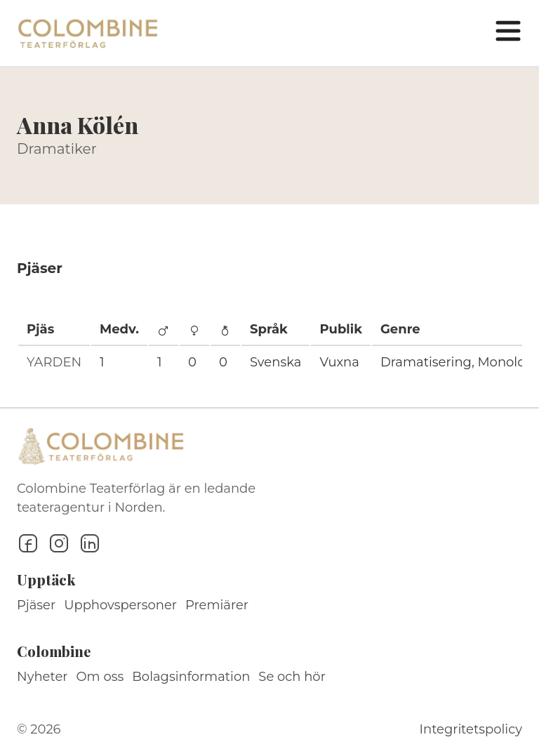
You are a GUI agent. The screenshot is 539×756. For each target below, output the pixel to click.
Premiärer (217, 605)
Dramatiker (57, 149)
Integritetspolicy (471, 729)
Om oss (100, 677)
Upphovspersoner (120, 605)
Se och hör (292, 677)
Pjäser (36, 605)
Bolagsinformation (191, 677)
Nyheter (42, 677)
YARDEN (54, 362)
